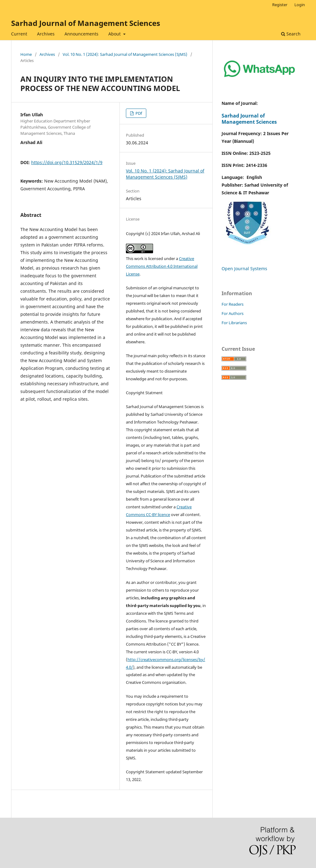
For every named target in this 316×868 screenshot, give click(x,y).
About (115, 34)
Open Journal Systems (244, 269)
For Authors (233, 313)
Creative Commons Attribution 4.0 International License (162, 266)
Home (26, 54)
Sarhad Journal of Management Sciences (86, 23)
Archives (46, 34)
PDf (138, 113)
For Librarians (234, 323)
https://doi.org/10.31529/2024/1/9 (67, 162)
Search (291, 34)
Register (280, 5)
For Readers (233, 304)
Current (19, 34)
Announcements (81, 34)
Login (300, 5)
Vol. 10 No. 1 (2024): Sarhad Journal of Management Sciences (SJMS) (125, 54)
